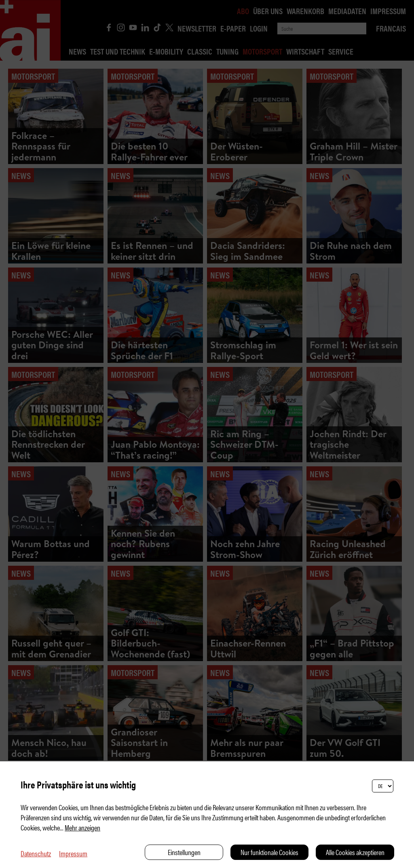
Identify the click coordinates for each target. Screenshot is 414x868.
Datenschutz (36, 853)
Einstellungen (184, 852)
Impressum (73, 853)
